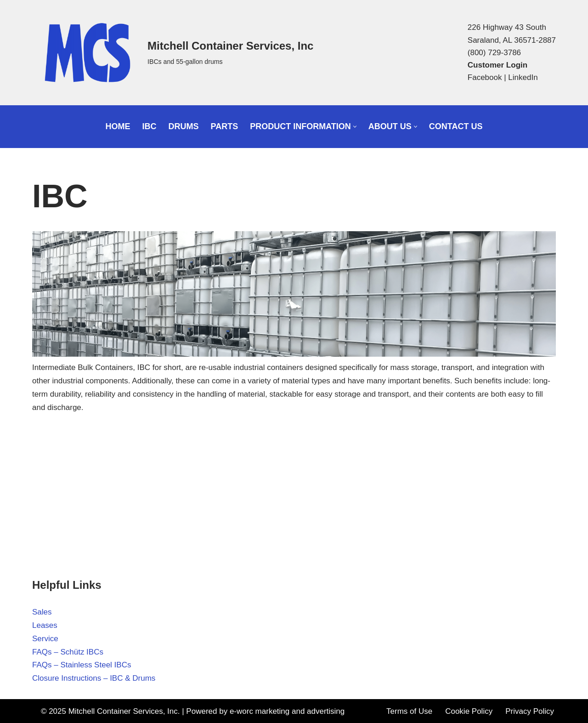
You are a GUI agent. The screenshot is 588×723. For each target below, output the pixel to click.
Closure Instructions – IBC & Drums (94, 678)
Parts (225, 126)
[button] (355, 127)
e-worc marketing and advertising (287, 711)
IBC (150, 126)
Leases (45, 625)
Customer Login (498, 65)
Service (45, 639)
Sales (42, 612)
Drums (184, 126)
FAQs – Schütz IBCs (68, 652)
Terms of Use (409, 711)
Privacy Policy (530, 711)
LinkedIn (523, 77)
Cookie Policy (469, 711)
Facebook (485, 77)
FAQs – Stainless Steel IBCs (82, 665)
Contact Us (456, 126)
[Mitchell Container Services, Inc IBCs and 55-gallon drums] (173, 53)
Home (118, 126)
